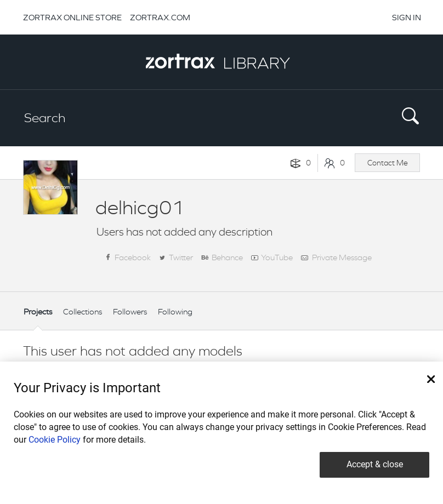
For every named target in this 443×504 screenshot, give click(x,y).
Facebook (133, 257)
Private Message (342, 257)
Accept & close (375, 464)
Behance (227, 257)
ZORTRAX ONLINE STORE (72, 17)
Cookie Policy (55, 440)
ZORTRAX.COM (160, 17)
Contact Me (388, 163)
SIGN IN (407, 17)
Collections (83, 311)
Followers (130, 311)
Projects (38, 311)
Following (175, 311)
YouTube (277, 257)
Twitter (181, 257)
